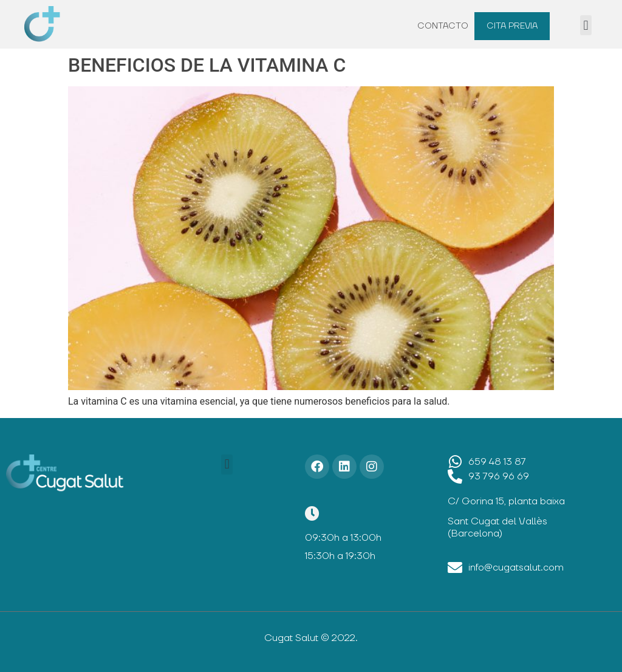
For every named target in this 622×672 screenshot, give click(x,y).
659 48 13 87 (497, 462)
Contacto (443, 26)
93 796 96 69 (499, 476)
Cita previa (512, 26)
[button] (586, 25)
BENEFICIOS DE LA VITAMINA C (207, 65)
